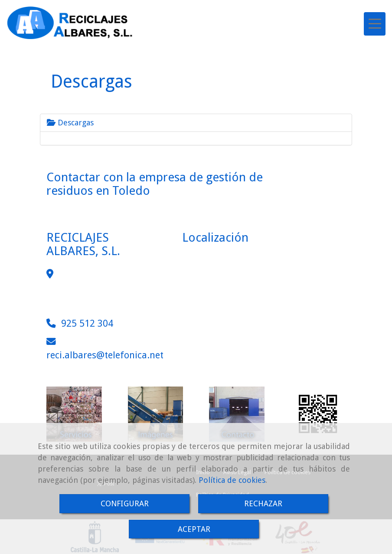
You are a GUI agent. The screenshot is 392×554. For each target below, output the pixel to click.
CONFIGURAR (125, 503)
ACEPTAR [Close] (194, 529)
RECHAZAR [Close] (263, 503)
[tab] (196, 123)
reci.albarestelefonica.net (105, 355)
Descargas (70, 123)
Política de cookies (232, 480)
